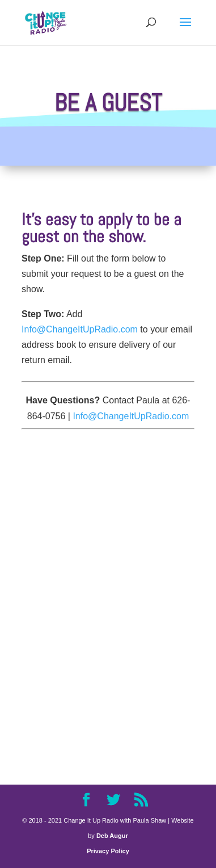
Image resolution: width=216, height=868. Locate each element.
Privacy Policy (108, 851)
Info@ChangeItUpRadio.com (80, 329)
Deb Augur (112, 836)
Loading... (108, 593)
